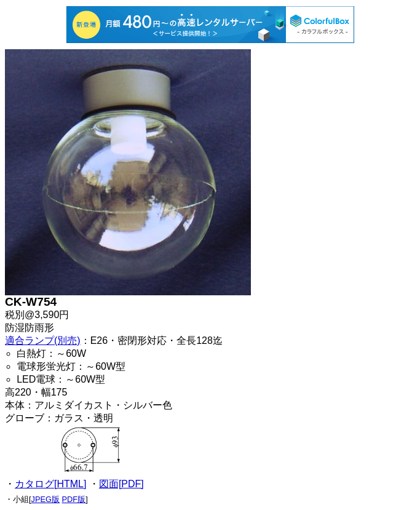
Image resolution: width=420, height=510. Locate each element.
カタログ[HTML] (50, 484)
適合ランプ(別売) (43, 341)
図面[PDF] (121, 484)
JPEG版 (46, 499)
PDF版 (74, 499)
